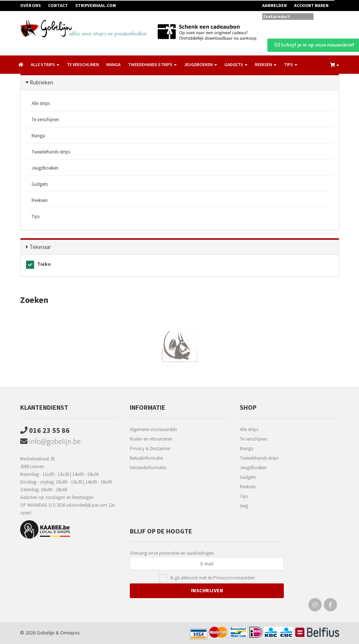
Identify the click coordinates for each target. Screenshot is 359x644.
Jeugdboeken (45, 168)
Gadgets (40, 184)
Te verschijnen (83, 64)
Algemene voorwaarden (153, 429)
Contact (58, 5)
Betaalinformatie (146, 458)
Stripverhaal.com (96, 5)
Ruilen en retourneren (151, 439)
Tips (36, 216)
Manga (113, 64)
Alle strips (41, 103)
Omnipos (70, 633)
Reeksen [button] (266, 64)
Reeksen (40, 200)
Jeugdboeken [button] (201, 64)
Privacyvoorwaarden (234, 578)
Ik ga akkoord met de (213, 578)
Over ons (30, 5)
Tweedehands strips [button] (152, 64)
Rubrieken (41, 82)
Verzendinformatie (148, 468)
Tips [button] (291, 64)
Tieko (39, 265)
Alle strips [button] (45, 64)
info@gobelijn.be (50, 441)
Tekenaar (40, 247)
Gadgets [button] (236, 64)
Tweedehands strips (51, 152)
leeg (244, 506)
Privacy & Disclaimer (150, 448)
